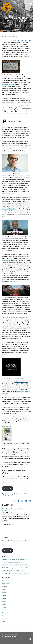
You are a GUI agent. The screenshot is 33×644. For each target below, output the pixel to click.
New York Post (21, 102)
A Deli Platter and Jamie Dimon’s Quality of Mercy (16, 565)
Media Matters (26, 494)
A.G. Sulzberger (9, 494)
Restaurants (5, 613)
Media (15, 37)
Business (4, 587)
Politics (4, 610)
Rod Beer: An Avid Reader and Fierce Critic (14, 562)
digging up (7, 239)
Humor (4, 595)
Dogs (3, 589)
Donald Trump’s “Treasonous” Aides (12, 509)
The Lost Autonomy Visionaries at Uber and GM (15, 568)
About (4, 581)
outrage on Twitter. (15, 281)
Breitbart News (9, 102)
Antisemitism (6, 584)
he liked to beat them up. (21, 382)
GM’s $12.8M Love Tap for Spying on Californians (16, 574)
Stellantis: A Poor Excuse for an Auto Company (15, 559)
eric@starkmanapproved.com (9, 636)
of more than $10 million (9, 209)
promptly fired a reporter (9, 84)
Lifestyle (4, 598)
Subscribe (7, 489)
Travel (4, 622)
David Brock (18, 494)
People (4, 607)
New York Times (7, 496)
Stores (4, 616)
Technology (5, 619)
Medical (4, 604)
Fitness (4, 592)
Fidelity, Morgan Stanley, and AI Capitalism (14, 571)
